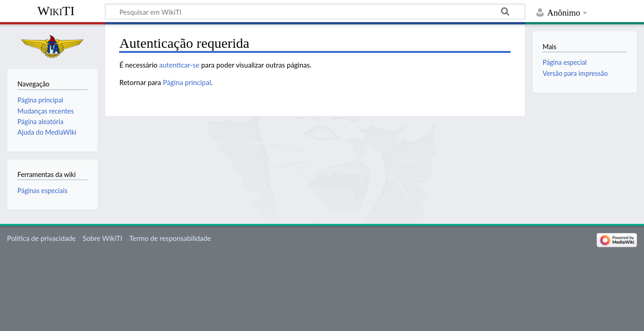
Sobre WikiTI (103, 238)
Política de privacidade (41, 238)
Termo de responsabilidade (170, 238)
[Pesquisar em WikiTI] (315, 11)
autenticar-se (179, 65)
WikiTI (56, 11)
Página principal (187, 82)
